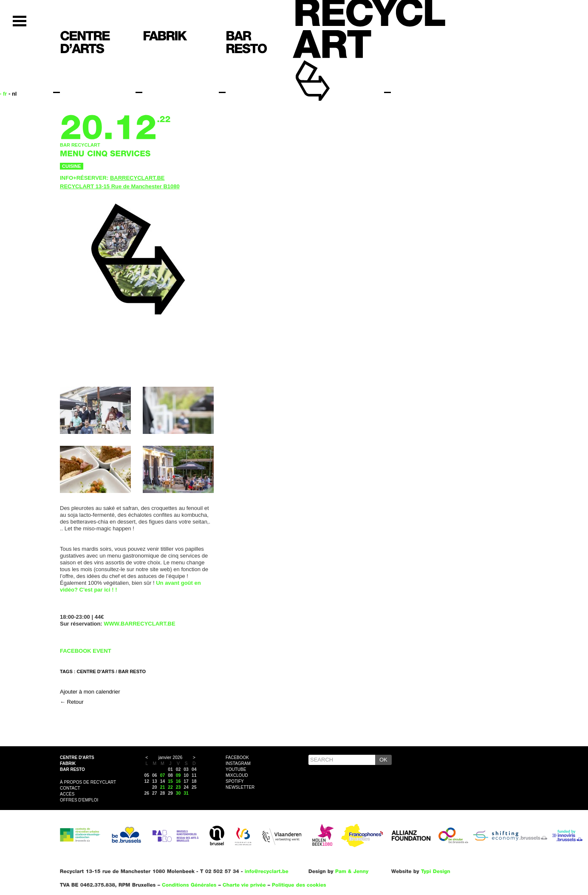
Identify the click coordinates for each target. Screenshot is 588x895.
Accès (67, 794)
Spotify (235, 781)
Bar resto (72, 769)
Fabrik (68, 763)
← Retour (72, 702)
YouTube (236, 769)
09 (178, 775)
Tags (66, 671)
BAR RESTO (132, 671)
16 (178, 781)
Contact (70, 788)
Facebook (237, 758)
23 (178, 787)
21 (163, 787)
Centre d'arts (77, 758)
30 (178, 793)
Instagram (238, 763)
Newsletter (240, 787)
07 (163, 775)
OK (383, 760)
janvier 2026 (171, 758)
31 (186, 793)
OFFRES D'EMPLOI (79, 800)
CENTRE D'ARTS (96, 671)
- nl (13, 94)
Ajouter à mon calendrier (90, 692)
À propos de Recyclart (88, 782)
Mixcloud (237, 775)
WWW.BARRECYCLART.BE (139, 624)
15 (170, 781)
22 (170, 787)
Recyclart (332, 67)
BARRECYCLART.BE (137, 178)
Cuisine (72, 166)
